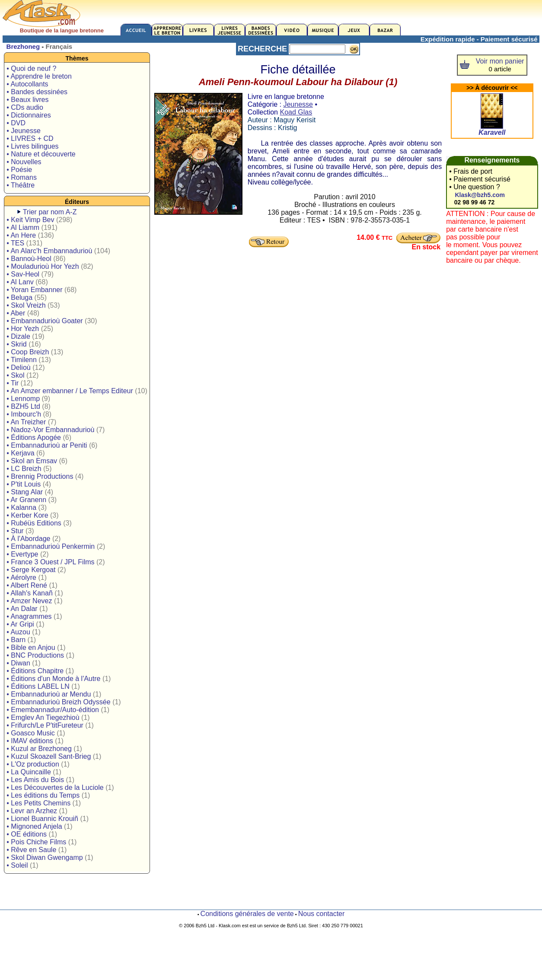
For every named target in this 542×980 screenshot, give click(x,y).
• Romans (22, 177)
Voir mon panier (500, 61)
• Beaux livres (27, 100)
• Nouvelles (24, 162)
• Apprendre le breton (39, 76)
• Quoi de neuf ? (31, 68)
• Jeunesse (24, 131)
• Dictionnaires (29, 115)
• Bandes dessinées (37, 92)
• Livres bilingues (32, 146)
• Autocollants (27, 84)
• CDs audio (25, 107)
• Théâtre (21, 185)
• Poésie (19, 170)
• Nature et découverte (41, 154)
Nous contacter (322, 914)
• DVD (16, 123)
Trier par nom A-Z (50, 212)
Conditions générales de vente (247, 914)
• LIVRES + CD (30, 138)
